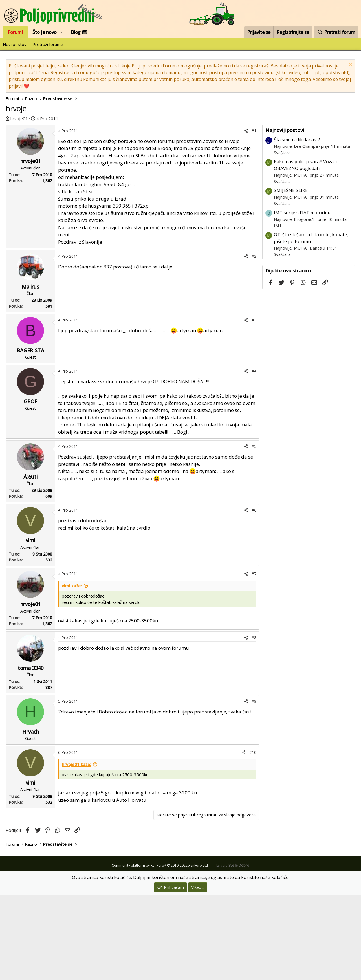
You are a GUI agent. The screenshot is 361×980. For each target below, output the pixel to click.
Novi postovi (15, 44)
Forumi (15, 32)
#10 (253, 837)
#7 (254, 658)
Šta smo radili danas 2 (297, 224)
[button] (62, 32)
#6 (254, 595)
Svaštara (282, 237)
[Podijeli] (246, 215)
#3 (254, 405)
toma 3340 (31, 752)
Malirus (30, 371)
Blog (79, 32)
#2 (254, 341)
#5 (254, 531)
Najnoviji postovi (285, 215)
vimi (30, 625)
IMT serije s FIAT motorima (303, 297)
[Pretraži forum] (336, 32)
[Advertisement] (134, 167)
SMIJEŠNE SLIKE (291, 275)
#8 (254, 722)
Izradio (233, 950)
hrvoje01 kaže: (76, 849)
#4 (254, 456)
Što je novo (45, 32)
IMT (278, 310)
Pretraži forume (48, 44)
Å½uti (30, 561)
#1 (254, 215)
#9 (254, 786)
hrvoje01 (19, 118)
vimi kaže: (72, 670)
